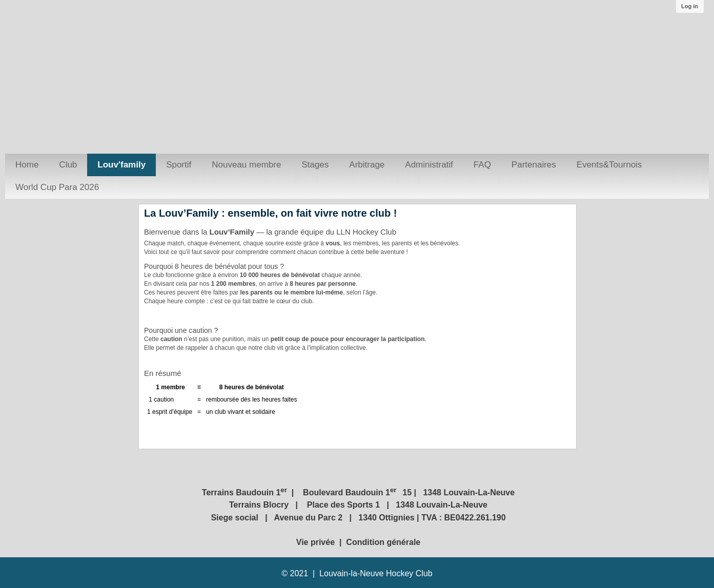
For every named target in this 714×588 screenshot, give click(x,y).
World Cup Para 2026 (57, 187)
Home (27, 165)
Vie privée (317, 542)
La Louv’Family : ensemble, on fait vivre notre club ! (270, 213)
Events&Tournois (609, 165)
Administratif (429, 165)
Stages (315, 165)
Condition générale (383, 542)
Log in (690, 6)
